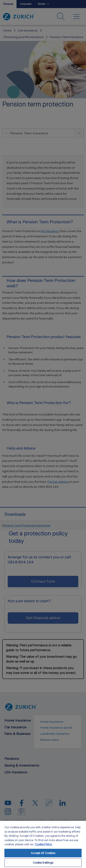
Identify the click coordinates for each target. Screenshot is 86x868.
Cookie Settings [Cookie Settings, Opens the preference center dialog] (43, 863)
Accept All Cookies (43, 853)
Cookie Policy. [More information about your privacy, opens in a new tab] (44, 844)
